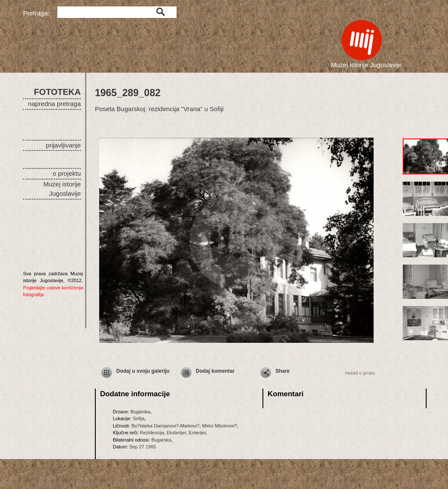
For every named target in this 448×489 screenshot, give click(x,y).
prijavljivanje (63, 145)
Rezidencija (152, 433)
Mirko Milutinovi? (220, 426)
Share (282, 371)
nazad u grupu (360, 373)
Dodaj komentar (215, 371)
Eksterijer (176, 433)
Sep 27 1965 (143, 447)
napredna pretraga (55, 104)
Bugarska (140, 412)
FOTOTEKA (57, 92)
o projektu (67, 173)
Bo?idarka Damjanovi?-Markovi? (165, 426)
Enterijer (197, 433)
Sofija (139, 418)
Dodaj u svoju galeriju (143, 371)
